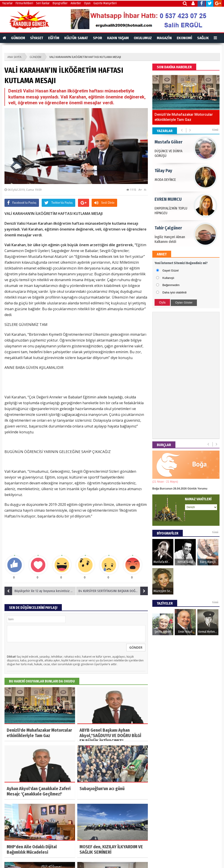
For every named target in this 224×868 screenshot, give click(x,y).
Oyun (87, 3)
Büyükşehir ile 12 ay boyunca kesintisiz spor (40, 591)
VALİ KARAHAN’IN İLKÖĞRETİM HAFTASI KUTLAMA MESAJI (85, 57)
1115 (131, 190)
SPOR (98, 38)
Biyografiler (60, 3)
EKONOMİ (184, 38)
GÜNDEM (18, 38)
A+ (140, 190)
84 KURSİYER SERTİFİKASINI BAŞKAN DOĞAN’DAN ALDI (113, 591)
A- (145, 190)
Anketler (76, 3)
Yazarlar (8, 3)
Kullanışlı (168, 278)
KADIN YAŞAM (118, 38)
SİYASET (37, 38)
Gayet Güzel (170, 270)
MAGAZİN (164, 38)
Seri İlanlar (43, 3)
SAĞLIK (203, 38)
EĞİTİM (54, 38)
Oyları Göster (184, 303)
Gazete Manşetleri (105, 3)
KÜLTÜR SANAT (76, 38)
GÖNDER (136, 647)
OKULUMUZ (143, 38)
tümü (215, 130)
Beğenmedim (171, 285)
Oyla (162, 302)
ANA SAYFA (14, 57)
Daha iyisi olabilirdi (174, 292)
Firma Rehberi (24, 3)
